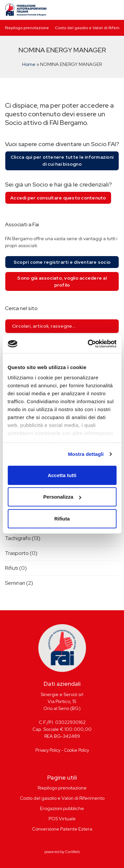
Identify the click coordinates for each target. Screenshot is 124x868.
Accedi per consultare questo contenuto (58, 198)
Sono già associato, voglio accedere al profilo (62, 281)
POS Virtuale (62, 819)
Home (29, 64)
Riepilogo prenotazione (27, 28)
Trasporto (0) (21, 553)
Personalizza (62, 497)
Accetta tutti (62, 475)
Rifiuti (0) (16, 568)
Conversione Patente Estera (62, 829)
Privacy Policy (48, 750)
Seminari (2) (19, 583)
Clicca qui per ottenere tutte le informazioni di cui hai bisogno (62, 161)
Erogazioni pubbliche (62, 808)
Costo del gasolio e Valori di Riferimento (62, 798)
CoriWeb (72, 852)
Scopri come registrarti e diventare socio (62, 262)
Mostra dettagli (86, 454)
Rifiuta (62, 518)
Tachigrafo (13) (23, 538)
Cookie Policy (77, 750)
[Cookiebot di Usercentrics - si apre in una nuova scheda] (88, 344)
